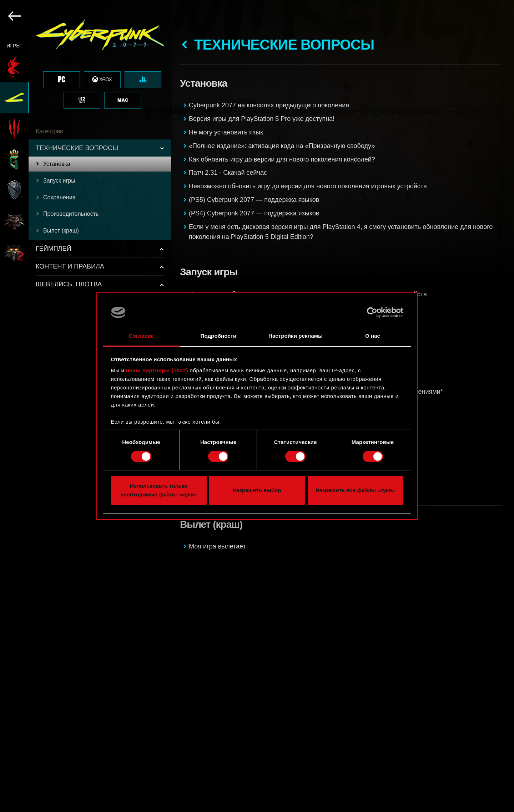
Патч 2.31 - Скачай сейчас (228, 173)
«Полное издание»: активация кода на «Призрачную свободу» (282, 146)
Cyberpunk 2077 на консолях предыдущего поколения (269, 105)
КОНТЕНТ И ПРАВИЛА (70, 266)
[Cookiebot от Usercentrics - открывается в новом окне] (372, 312)
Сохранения (59, 197)
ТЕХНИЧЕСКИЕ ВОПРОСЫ (77, 148)
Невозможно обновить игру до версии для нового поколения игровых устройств (308, 186)
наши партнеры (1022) (157, 370)
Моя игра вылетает (217, 546)
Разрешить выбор (257, 490)
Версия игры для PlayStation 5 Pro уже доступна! (262, 119)
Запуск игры (59, 181)
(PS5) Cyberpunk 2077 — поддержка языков (254, 200)
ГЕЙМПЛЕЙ (53, 249)
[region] (86, 406)
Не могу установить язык (226, 132)
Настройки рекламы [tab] (296, 336)
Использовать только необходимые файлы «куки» (158, 490)
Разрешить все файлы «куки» (356, 490)
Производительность (71, 214)
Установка (57, 164)
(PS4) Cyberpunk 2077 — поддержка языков (254, 213)
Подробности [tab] (219, 336)
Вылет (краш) (61, 231)
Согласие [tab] (141, 336)
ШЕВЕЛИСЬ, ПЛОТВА (69, 284)
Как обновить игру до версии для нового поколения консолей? (282, 159)
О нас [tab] (373, 336)
